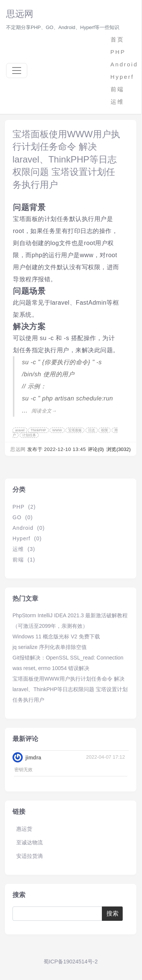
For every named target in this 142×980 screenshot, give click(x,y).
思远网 (20, 14)
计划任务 (29, 435)
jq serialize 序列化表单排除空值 (50, 647)
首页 (117, 39)
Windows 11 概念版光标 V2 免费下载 (56, 636)
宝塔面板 (75, 430)
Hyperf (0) (27, 538)
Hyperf (122, 77)
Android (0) (29, 528)
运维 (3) (24, 549)
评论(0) (97, 449)
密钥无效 (23, 769)
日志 (92, 430)
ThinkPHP (38, 430)
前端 (117, 89)
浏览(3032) (119, 449)
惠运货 (24, 829)
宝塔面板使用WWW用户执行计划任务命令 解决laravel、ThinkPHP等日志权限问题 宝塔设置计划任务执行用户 (66, 159)
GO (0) (23, 517)
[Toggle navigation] (17, 71)
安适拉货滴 (30, 856)
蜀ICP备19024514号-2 (71, 962)
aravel (20, 430)
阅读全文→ (44, 411)
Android (123, 64)
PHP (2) (24, 507)
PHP (118, 52)
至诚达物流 (30, 842)
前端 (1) (24, 560)
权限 (105, 430)
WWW (57, 430)
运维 (117, 102)
